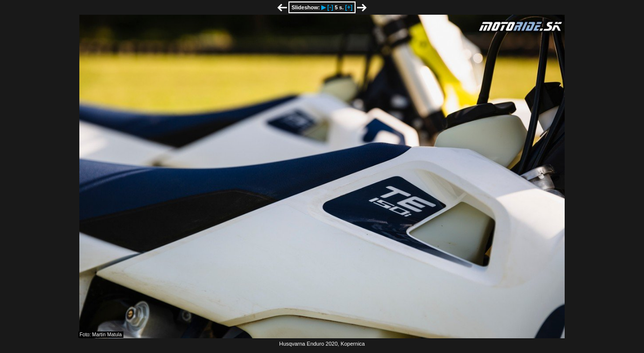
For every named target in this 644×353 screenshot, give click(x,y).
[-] (330, 7)
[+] (349, 7)
